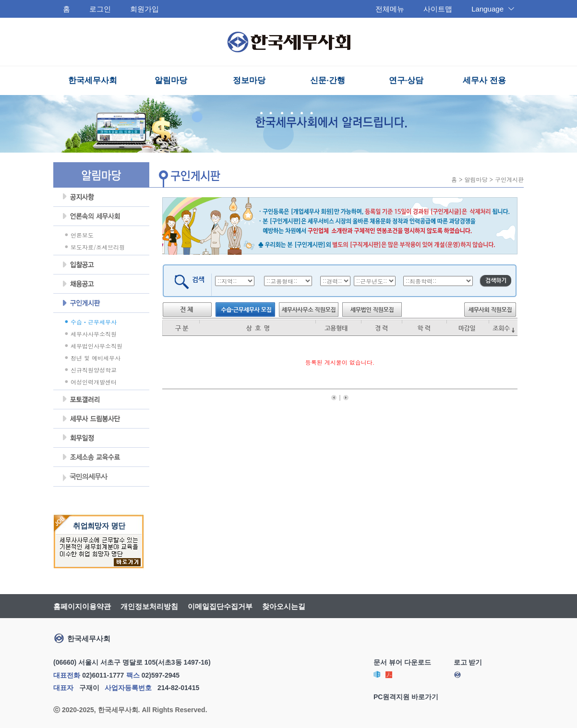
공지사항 (101, 197)
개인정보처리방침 (149, 606)
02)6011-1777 (103, 675)
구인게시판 (101, 303)
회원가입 (144, 9)
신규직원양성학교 (94, 370)
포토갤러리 (101, 400)
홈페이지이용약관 (82, 606)
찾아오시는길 (284, 606)
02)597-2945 (161, 675)
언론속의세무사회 (101, 216)
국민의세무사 (84, 477)
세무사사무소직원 (94, 334)
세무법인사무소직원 (96, 346)
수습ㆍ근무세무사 (94, 322)
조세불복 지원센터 (101, 457)
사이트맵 (438, 9)
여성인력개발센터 (94, 382)
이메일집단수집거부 (220, 606)
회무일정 (101, 438)
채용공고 (101, 284)
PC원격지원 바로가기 (406, 697)
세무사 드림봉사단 (101, 419)
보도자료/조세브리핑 (98, 247)
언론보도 (82, 235)
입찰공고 (101, 265)
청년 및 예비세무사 (96, 358)
